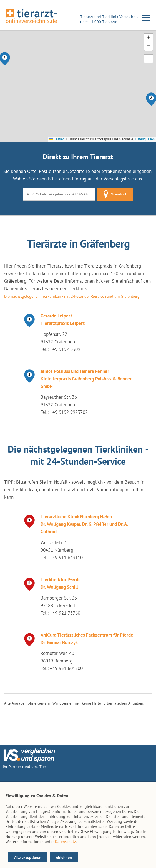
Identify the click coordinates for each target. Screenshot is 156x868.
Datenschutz (65, 842)
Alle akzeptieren (28, 857)
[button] (149, 38)
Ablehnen (64, 857)
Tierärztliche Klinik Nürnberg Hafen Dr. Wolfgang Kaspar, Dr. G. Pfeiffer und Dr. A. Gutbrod (84, 524)
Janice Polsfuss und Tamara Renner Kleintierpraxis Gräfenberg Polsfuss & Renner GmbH (86, 379)
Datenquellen (145, 139)
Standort (115, 194)
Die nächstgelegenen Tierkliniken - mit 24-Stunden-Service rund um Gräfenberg (72, 296)
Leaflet (56, 139)
